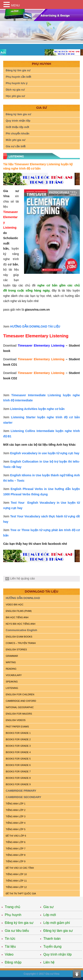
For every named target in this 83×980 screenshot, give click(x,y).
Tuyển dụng (52, 946)
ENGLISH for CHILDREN (20, 694)
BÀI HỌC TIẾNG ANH (17, 617)
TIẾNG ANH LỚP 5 (16, 829)
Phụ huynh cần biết (19, 77)
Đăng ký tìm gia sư (18, 70)
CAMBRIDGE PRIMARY (21, 791)
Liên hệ (49, 962)
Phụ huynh (13, 915)
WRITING (11, 662)
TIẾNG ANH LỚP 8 (16, 855)
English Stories (16, 649)
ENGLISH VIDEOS (16, 720)
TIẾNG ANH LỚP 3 (16, 816)
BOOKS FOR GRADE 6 (18, 765)
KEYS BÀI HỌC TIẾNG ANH (21, 624)
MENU (15, 5)
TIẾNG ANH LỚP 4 (16, 823)
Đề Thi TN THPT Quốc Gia (21, 894)
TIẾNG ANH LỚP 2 (16, 810)
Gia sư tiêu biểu (17, 931)
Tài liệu (10, 946)
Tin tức (10, 939)
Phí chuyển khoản (18, 133)
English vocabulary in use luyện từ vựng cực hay (45, 453)
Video (9, 954)
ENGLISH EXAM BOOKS (19, 637)
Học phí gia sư (15, 96)
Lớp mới (50, 915)
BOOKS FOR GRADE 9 (18, 784)
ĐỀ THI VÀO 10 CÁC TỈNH (20, 868)
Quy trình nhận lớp (18, 121)
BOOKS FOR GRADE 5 (18, 759)
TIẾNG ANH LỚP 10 (16, 874)
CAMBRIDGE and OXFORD (21, 701)
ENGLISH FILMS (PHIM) (19, 611)
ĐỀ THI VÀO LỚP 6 (16, 836)
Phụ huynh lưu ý (17, 83)
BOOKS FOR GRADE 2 (18, 739)
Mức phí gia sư (16, 140)
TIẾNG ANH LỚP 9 (16, 861)
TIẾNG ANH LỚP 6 (16, 842)
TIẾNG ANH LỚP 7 (16, 849)
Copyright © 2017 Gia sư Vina (41, 974)
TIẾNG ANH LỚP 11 (16, 881)
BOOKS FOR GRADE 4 (18, 752)
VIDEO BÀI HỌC (15, 605)
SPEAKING (12, 682)
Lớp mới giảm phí (57, 923)
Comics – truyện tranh (21, 643)
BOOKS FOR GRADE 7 (18, 771)
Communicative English (21, 630)
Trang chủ (13, 907)
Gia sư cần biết (16, 146)
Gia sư (49, 907)
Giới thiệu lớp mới (17, 127)
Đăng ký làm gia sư (18, 114)
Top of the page (77, 974)
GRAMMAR (12, 656)
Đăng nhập (13, 962)
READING (11, 669)
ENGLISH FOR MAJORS (19, 714)
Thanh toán (52, 939)
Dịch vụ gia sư (15, 90)
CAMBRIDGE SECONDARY (23, 797)
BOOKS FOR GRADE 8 (18, 778)
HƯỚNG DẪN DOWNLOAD (23, 598)
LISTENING (12, 688)
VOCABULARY (14, 675)
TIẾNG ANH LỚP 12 (16, 887)
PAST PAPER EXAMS (17, 727)
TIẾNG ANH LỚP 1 (16, 804)
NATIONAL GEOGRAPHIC (20, 707)
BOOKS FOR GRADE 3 (18, 746)
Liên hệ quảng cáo (23, 578)
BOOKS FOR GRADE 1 (18, 733)
